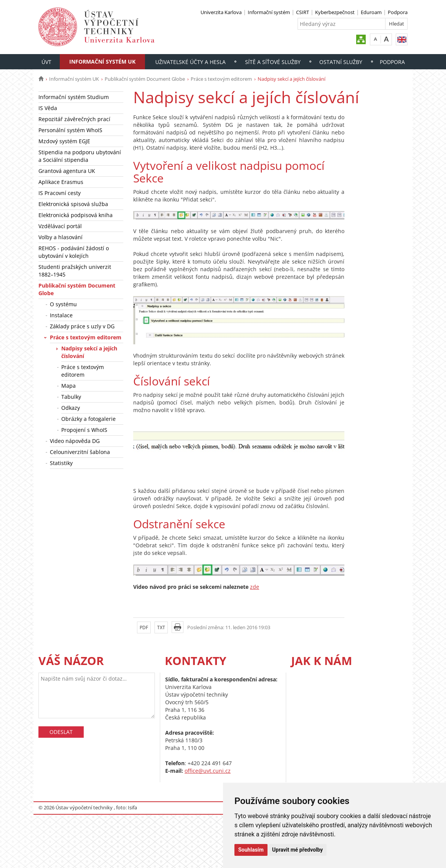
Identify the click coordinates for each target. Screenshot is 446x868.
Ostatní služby (341, 62)
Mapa (68, 386)
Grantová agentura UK (67, 171)
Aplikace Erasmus (61, 182)
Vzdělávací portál (60, 226)
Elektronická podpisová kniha (76, 215)
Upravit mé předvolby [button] (297, 850)
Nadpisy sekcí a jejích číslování (89, 352)
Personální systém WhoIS (70, 130)
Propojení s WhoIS (84, 430)
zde (255, 587)
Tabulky (71, 397)
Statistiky (61, 463)
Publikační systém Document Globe (145, 79)
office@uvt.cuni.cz (208, 771)
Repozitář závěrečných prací (74, 119)
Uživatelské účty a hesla (190, 62)
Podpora (398, 12)
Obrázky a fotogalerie (88, 419)
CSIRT (303, 12)
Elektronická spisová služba (73, 204)
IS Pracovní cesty (60, 193)
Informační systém (269, 12)
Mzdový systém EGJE (64, 141)
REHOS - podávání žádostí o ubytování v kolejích (74, 252)
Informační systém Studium (74, 97)
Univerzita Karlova (221, 12)
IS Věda (48, 108)
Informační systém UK (102, 62)
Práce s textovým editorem (221, 79)
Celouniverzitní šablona (80, 452)
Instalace (61, 315)
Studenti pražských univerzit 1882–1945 (75, 271)
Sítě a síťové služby (273, 62)
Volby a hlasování (61, 237)
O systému (63, 304)
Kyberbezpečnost (335, 12)
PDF (144, 627)
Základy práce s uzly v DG (82, 326)
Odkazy (71, 408)
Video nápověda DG (75, 441)
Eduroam (371, 12)
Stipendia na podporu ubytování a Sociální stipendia (80, 156)
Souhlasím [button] (251, 850)
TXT (161, 627)
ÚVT (46, 62)
